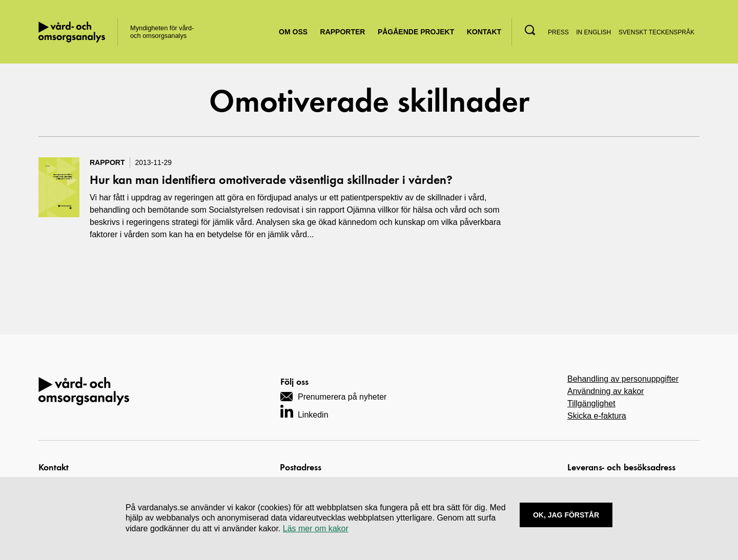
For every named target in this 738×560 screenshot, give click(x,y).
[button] (530, 30)
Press (558, 32)
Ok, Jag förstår (566, 515)
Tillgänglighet (591, 403)
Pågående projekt (416, 32)
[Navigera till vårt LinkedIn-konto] (304, 411)
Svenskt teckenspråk (657, 32)
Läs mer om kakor (316, 528)
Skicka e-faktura (597, 416)
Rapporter (343, 32)
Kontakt (484, 32)
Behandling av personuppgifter (623, 379)
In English (593, 32)
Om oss (293, 32)
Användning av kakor (606, 391)
